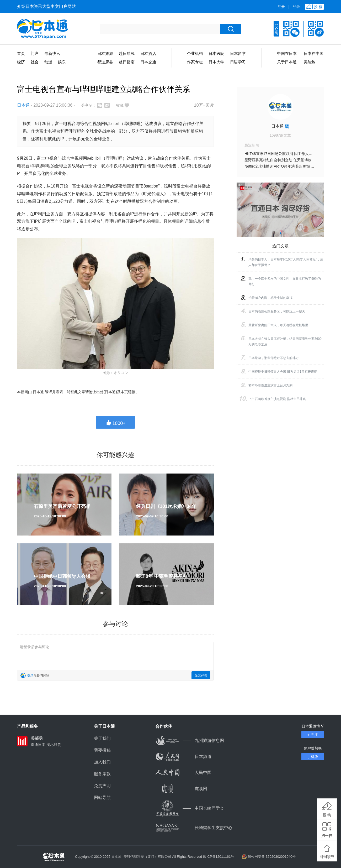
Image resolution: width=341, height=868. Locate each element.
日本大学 (216, 62)
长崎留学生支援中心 (194, 828)
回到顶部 (327, 857)
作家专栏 (195, 62)
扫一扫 (327, 836)
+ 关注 (313, 735)
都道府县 (105, 62)
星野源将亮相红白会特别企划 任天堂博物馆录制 (284, 160)
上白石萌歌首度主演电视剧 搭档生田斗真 (277, 399)
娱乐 (62, 62)
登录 (296, 7)
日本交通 (148, 62)
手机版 (313, 757)
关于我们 (102, 738)
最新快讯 (52, 53)
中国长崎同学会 (190, 808)
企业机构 (195, 53)
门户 (35, 53)
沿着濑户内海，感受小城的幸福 (270, 298)
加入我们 (102, 762)
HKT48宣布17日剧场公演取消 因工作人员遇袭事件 (286, 154)
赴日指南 (127, 62)
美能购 (310, 62)
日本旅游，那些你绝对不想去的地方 (274, 358)
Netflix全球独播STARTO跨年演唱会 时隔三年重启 (285, 166)
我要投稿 (102, 750)
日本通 (23, 105)
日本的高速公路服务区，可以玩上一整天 (277, 311)
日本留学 (238, 53)
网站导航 (102, 797)
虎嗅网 (181, 789)
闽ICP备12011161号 (219, 857)
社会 (35, 62)
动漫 (48, 62)
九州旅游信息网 (190, 740)
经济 (21, 62)
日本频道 (183, 757)
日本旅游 (105, 53)
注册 (281, 7)
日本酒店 (148, 53)
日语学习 (238, 62)
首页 (21, 53)
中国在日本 (287, 53)
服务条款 (102, 774)
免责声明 (102, 786)
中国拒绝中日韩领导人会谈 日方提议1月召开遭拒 (283, 372)
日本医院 (216, 53)
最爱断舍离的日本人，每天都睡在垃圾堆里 (278, 325)
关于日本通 (287, 62)
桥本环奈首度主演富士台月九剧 (270, 385)
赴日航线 (127, 53)
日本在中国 (314, 53)
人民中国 (183, 773)
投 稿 (327, 815)
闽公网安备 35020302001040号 (272, 857)
